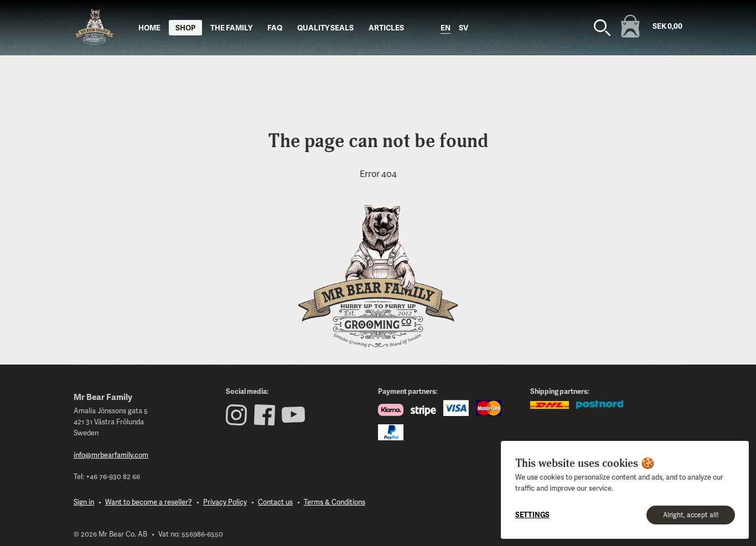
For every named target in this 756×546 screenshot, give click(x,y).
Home (149, 27)
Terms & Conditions (335, 502)
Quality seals (325, 27)
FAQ (275, 27)
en (446, 27)
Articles (386, 27)
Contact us (275, 502)
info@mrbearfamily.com (111, 455)
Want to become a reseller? (149, 502)
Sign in (84, 502)
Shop (185, 27)
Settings (532, 514)
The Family (231, 27)
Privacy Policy (225, 502)
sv (464, 27)
